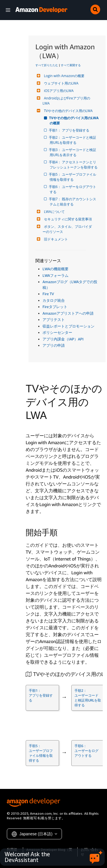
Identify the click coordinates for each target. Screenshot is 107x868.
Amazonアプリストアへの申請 (68, 313)
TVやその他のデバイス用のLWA (68, 111)
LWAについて (54, 212)
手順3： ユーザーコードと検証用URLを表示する (73, 152)
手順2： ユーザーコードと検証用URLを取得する (73, 140)
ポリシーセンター (57, 332)
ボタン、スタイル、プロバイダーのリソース (67, 229)
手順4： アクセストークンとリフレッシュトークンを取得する (74, 165)
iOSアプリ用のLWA (58, 91)
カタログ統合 (54, 300)
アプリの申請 (54, 345)
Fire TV (48, 294)
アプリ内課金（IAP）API (63, 339)
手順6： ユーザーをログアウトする (73, 189)
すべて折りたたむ (47, 65)
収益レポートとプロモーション (68, 326)
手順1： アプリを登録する (69, 130)
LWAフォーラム (55, 275)
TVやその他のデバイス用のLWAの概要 (74, 120)
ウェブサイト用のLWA (60, 83)
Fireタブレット (55, 307)
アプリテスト (54, 320)
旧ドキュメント (55, 239)
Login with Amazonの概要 (63, 76)
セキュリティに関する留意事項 (67, 219)
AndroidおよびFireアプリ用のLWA (66, 101)
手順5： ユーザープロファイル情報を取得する (73, 177)
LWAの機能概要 (55, 269)
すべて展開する (71, 65)
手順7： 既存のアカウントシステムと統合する (73, 202)
